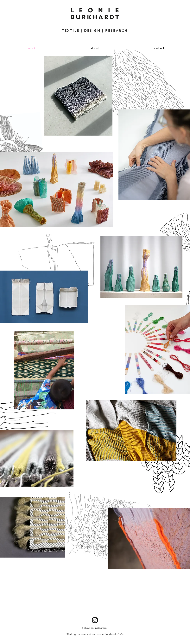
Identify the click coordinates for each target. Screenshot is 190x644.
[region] (131, 430)
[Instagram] (95, 620)
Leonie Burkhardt (106, 634)
